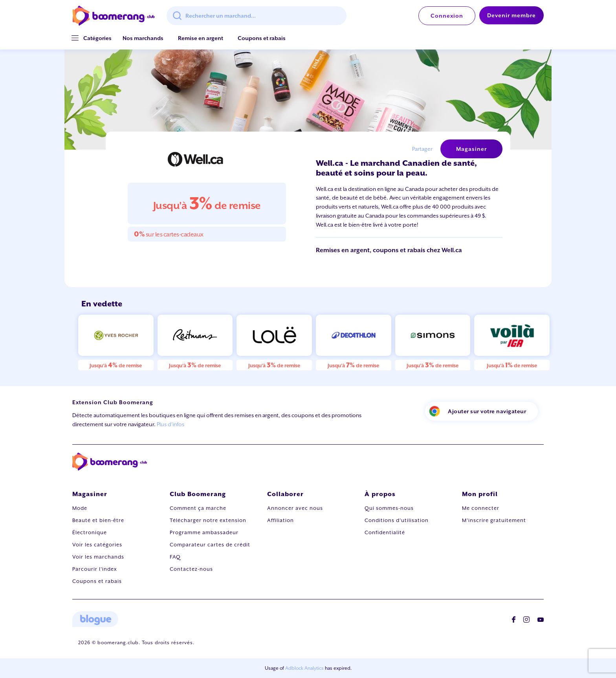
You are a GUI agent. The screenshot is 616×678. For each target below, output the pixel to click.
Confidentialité (385, 532)
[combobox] (257, 16)
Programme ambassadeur (204, 532)
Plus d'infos (170, 424)
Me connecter (481, 508)
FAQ (175, 557)
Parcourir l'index (95, 569)
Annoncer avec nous (295, 508)
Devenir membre (511, 15)
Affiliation (280, 520)
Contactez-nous (191, 569)
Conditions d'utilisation (397, 520)
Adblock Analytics (304, 668)
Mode (80, 508)
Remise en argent (201, 38)
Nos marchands (143, 38)
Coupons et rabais (262, 38)
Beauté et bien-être (98, 520)
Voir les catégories (97, 545)
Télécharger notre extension (208, 520)
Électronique (90, 532)
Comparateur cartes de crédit (210, 545)
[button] (97, 38)
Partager (422, 149)
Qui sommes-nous (389, 508)
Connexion (447, 16)
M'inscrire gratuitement (494, 520)
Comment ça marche (198, 508)
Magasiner (471, 149)
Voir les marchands (98, 557)
